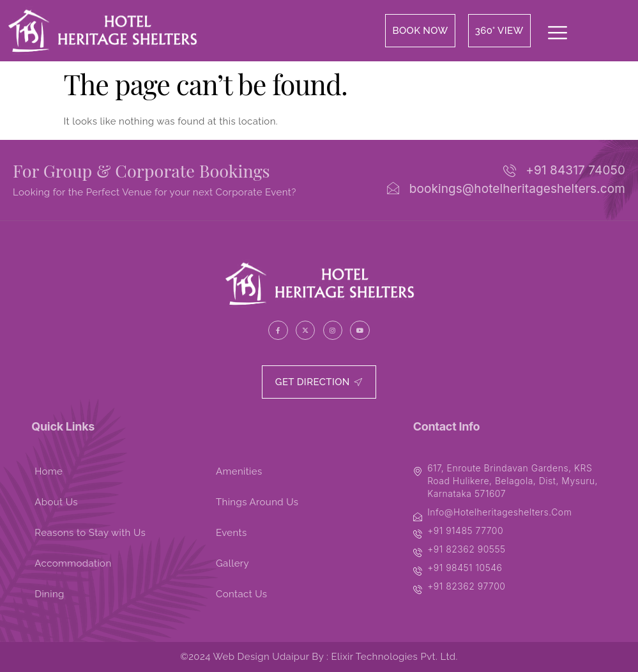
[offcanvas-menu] (558, 34)
